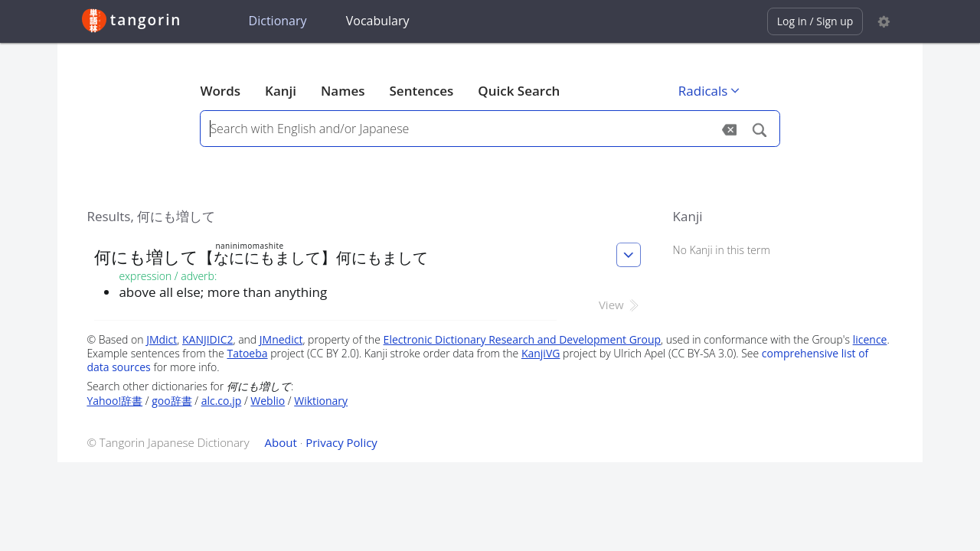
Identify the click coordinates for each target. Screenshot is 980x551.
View (620, 305)
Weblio (268, 401)
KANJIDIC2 (208, 339)
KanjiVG (541, 353)
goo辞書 (171, 401)
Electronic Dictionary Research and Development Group (523, 339)
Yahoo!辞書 (114, 401)
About (281, 442)
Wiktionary (321, 401)
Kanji (281, 91)
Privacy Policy (341, 442)
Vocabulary (378, 21)
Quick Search (519, 91)
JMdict (162, 339)
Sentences (422, 91)
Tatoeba (247, 353)
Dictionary (278, 21)
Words (220, 91)
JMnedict (281, 339)
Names (343, 91)
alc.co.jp (222, 401)
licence (870, 339)
